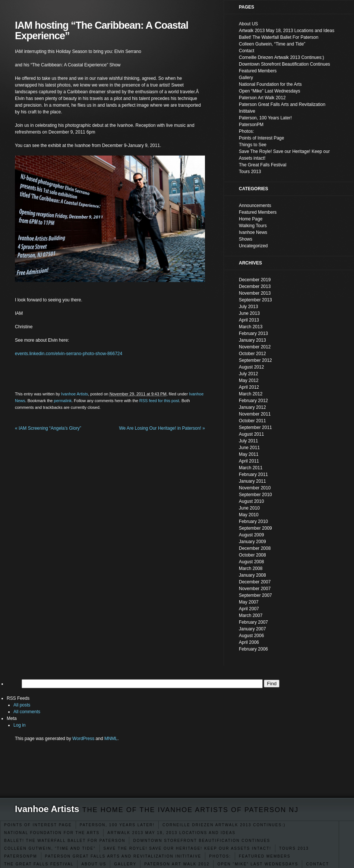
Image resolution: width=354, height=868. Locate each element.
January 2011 (252, 481)
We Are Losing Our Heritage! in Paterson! (162, 428)
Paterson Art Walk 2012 (177, 864)
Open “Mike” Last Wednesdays (258, 864)
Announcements (255, 206)
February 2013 (253, 333)
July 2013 (248, 307)
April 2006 (249, 642)
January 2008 (252, 575)
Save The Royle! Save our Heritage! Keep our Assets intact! (188, 848)
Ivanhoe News (253, 232)
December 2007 (255, 582)
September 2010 (255, 495)
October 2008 (252, 555)
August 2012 (251, 367)
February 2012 (253, 401)
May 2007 (249, 602)
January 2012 (252, 407)
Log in (20, 725)
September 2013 (255, 300)
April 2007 (249, 609)
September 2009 (255, 528)
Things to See (253, 145)
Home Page (251, 219)
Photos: (220, 856)
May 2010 (249, 515)
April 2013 (249, 320)
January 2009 (252, 542)
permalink (63, 401)
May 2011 (249, 454)
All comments (27, 712)
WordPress (83, 739)
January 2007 (252, 629)
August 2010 (251, 501)
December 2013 (255, 286)
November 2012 (255, 347)
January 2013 (252, 340)
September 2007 (255, 595)
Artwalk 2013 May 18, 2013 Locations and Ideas (171, 833)
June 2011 (249, 448)
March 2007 (251, 615)
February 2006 (253, 649)
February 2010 (253, 521)
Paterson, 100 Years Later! (117, 825)
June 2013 (249, 313)
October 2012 (252, 354)
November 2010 (255, 488)
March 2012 (251, 394)
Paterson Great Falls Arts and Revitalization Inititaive (123, 856)
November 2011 (255, 414)
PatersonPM (21, 856)
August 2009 (251, 535)
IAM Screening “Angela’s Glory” (48, 428)
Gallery (125, 864)
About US (94, 864)
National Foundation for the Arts (52, 833)
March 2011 (251, 468)
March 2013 (251, 327)
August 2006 (251, 636)
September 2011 (255, 427)
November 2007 (255, 589)
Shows (246, 239)
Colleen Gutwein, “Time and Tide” (50, 848)
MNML (111, 739)
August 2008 (251, 562)
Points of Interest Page (38, 825)
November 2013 (255, 293)
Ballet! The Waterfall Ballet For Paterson (65, 841)
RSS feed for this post (159, 401)
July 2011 (248, 441)
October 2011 (252, 421)
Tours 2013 (294, 848)
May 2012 (249, 380)
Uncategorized (253, 246)
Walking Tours (253, 226)
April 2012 (249, 387)
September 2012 (255, 360)
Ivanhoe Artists (47, 809)
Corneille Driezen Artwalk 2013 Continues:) (224, 825)
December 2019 (255, 280)
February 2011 (253, 474)
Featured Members (265, 856)
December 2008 (255, 548)
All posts (22, 705)
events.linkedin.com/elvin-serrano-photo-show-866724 (69, 354)
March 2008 (251, 568)
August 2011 (251, 434)
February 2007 (253, 622)
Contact (317, 864)
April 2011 (249, 461)
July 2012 (248, 374)
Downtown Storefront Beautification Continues (202, 841)
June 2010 (249, 508)
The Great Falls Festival (39, 864)
